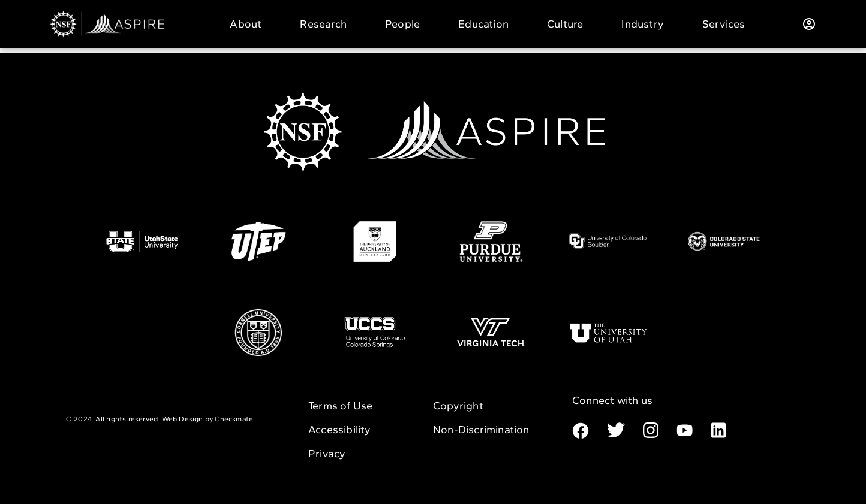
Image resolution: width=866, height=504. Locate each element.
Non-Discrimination (481, 430)
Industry (643, 24)
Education (483, 24)
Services (724, 24)
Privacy (327, 454)
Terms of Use (340, 406)
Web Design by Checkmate (208, 419)
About (246, 24)
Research (323, 24)
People (402, 24)
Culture (565, 24)
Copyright (458, 406)
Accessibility (340, 430)
